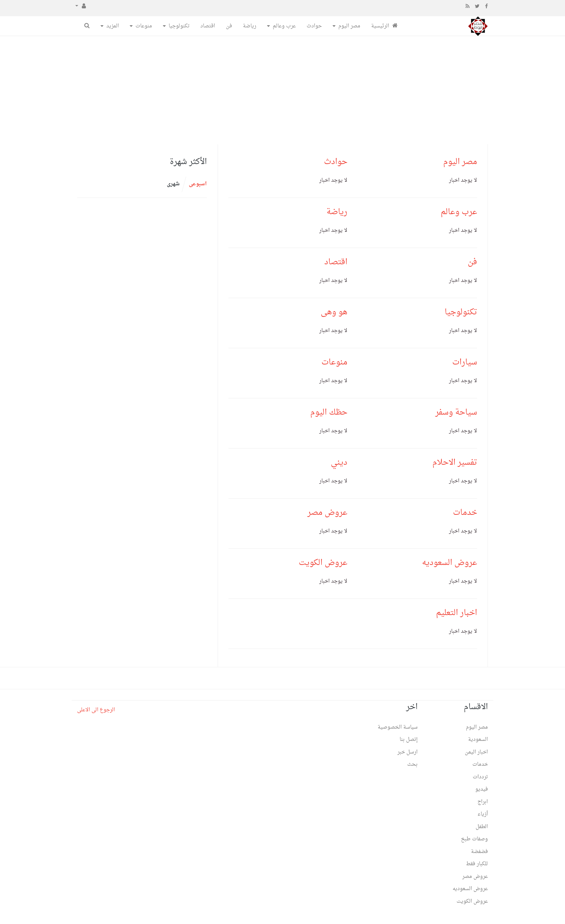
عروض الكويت (323, 563)
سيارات (465, 362)
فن (229, 26)
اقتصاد (208, 26)
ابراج (483, 802)
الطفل (482, 827)
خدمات (465, 513)
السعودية (478, 740)
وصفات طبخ (474, 839)
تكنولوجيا (179, 26)
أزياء (483, 814)
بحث (412, 764)
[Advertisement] (282, 90)
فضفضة (479, 852)
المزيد (113, 26)
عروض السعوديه (450, 563)
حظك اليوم (329, 412)
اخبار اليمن (476, 752)
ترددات (480, 777)
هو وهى (334, 312)
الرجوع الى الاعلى (96, 710)
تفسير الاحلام (455, 463)
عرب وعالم (284, 26)
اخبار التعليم (457, 613)
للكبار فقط (477, 864)
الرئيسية (384, 26)
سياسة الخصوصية (398, 727)
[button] (81, 6)
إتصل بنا (409, 740)
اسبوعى (198, 184)
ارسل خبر (408, 752)
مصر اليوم (349, 26)
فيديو (482, 789)
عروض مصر (327, 513)
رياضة (250, 26)
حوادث (314, 26)
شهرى (173, 184)
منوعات (144, 26)
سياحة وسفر (456, 412)
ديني (339, 463)
